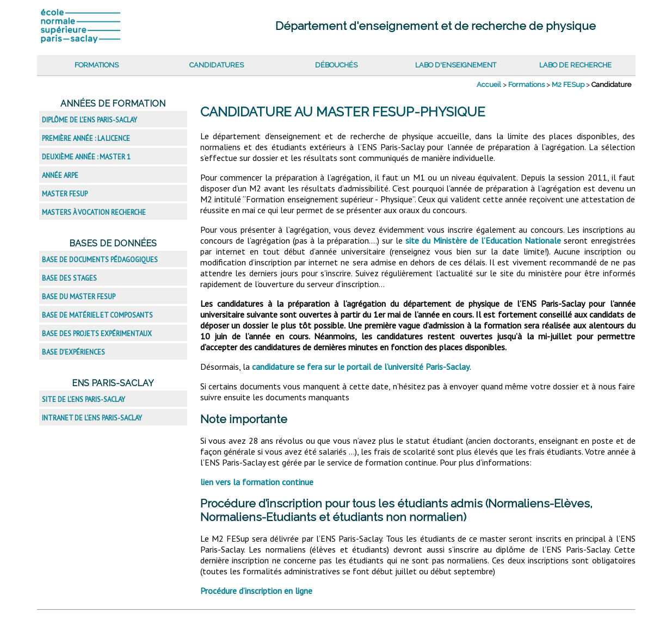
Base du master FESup (79, 297)
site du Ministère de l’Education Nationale (483, 240)
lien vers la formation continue (257, 482)
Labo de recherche (575, 65)
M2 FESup (568, 85)
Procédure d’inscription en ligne (256, 591)
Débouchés (336, 65)
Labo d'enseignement (456, 65)
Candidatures (217, 65)
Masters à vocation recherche (94, 212)
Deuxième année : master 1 (86, 157)
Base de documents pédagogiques (100, 260)
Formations (97, 65)
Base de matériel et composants (97, 315)
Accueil (489, 85)
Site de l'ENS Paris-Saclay (84, 399)
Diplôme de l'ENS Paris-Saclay (90, 120)
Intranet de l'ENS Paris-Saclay (92, 418)
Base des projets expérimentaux (97, 334)
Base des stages (69, 278)
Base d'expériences (73, 352)
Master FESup (65, 194)
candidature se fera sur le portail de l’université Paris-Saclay (361, 367)
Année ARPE (60, 175)
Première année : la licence (86, 138)
